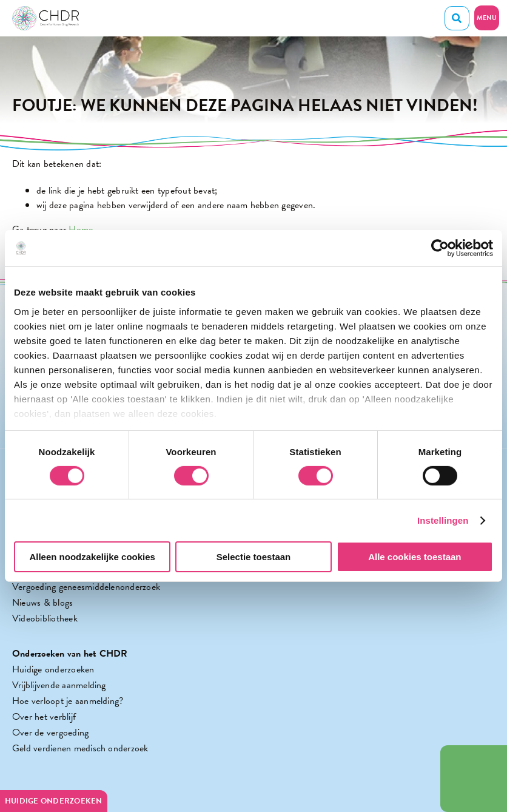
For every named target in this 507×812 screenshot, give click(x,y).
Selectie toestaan (254, 557)
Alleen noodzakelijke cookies (92, 557)
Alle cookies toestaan (415, 557)
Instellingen (443, 520)
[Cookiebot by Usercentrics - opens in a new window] (440, 248)
